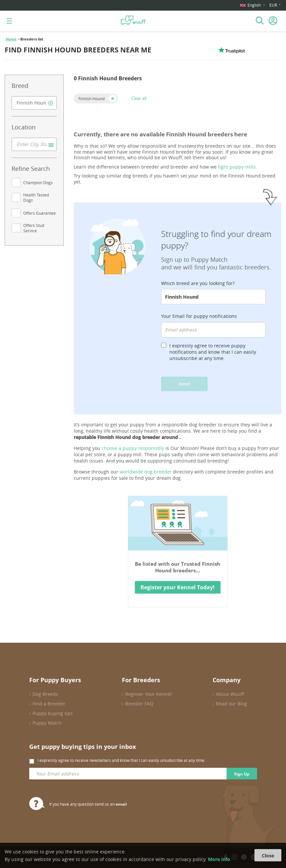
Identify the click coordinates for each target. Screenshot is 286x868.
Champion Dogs (38, 182)
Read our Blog (232, 704)
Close (268, 856)
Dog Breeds (45, 694)
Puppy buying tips (53, 713)
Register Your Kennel (148, 694)
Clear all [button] (139, 98)
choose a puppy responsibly (133, 448)
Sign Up (242, 774)
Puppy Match (47, 723)
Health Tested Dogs (36, 197)
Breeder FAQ (139, 704)
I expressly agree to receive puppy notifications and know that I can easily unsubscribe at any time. (213, 352)
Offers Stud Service (34, 228)
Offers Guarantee (40, 213)
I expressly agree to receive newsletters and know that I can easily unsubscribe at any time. (121, 760)
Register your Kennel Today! (178, 587)
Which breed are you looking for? (198, 283)
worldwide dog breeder (146, 472)
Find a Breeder (49, 704)
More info (219, 859)
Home (11, 39)
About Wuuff (230, 694)
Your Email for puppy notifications (199, 316)
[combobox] (34, 103)
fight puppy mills (237, 167)
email (121, 804)
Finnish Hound (92, 99)
